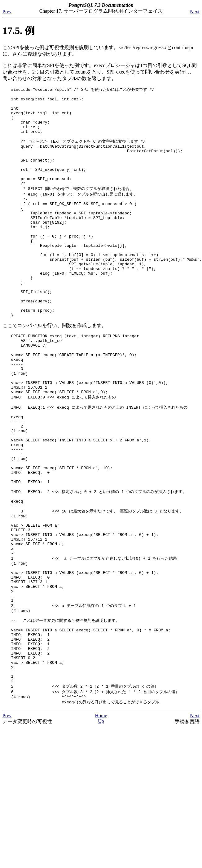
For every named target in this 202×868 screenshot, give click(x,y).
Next (195, 12)
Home (101, 824)
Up (101, 829)
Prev (7, 12)
